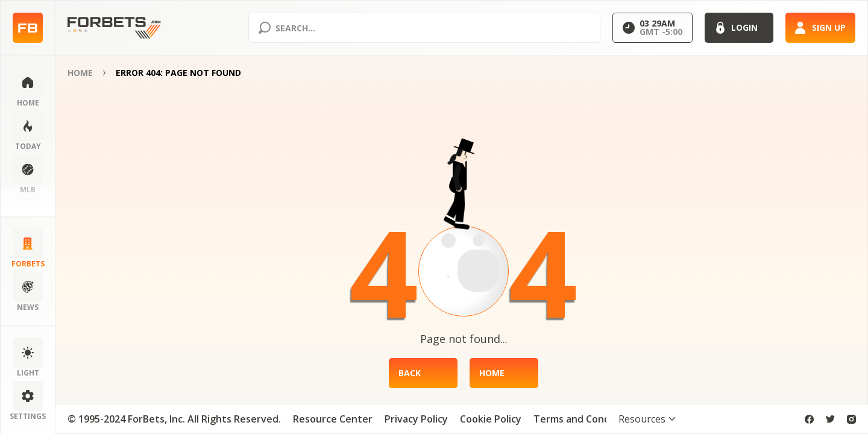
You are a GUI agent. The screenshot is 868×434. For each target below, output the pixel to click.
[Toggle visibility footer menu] (647, 419)
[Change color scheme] (28, 358)
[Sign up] (820, 28)
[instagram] (851, 419)
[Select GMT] (653, 28)
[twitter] (830, 419)
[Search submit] (265, 28)
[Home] (504, 373)
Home (80, 73)
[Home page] (28, 28)
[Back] (423, 373)
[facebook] (809, 419)
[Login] (739, 28)
